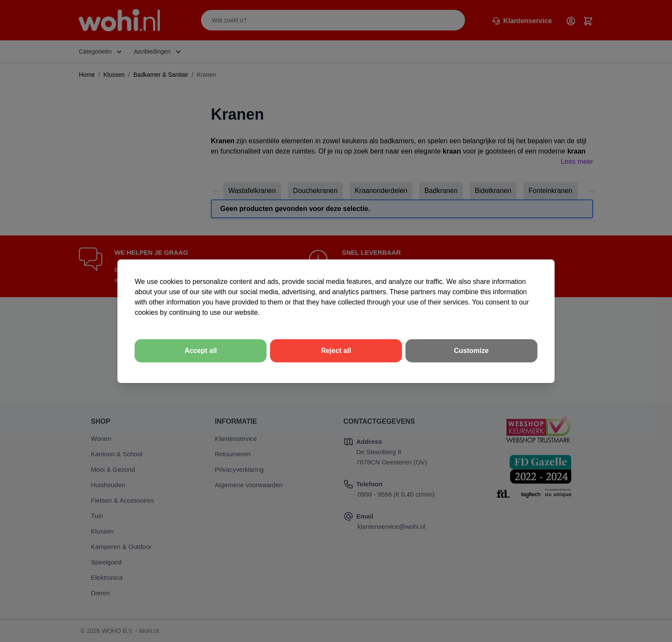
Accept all (201, 351)
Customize (471, 351)
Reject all (336, 351)
